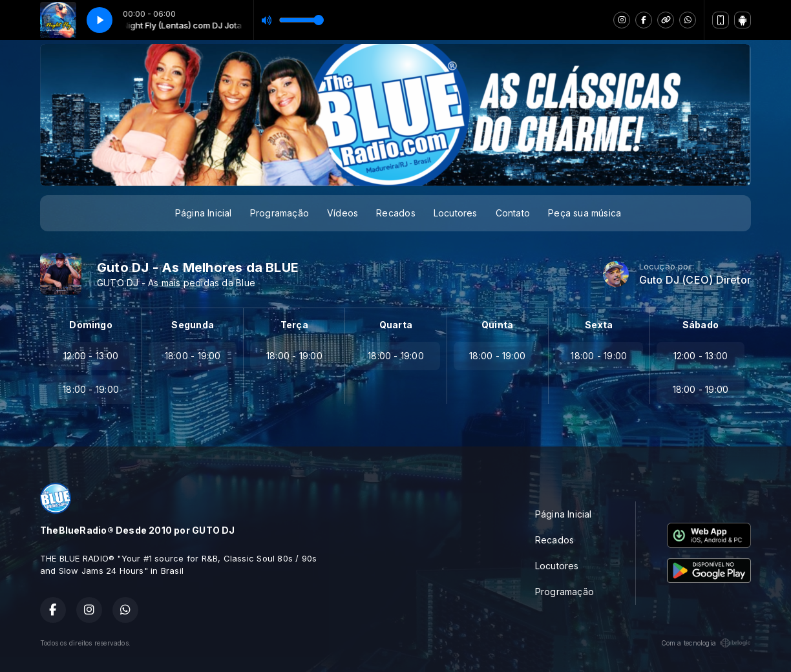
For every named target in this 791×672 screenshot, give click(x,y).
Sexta (599, 325)
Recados (395, 213)
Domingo (90, 325)
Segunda (192, 325)
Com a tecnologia (706, 643)
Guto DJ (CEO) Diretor (695, 280)
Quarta (396, 325)
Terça (294, 325)
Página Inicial (204, 213)
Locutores (456, 213)
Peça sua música (585, 213)
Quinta (497, 325)
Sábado (701, 325)
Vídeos (343, 213)
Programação (279, 213)
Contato (513, 213)
